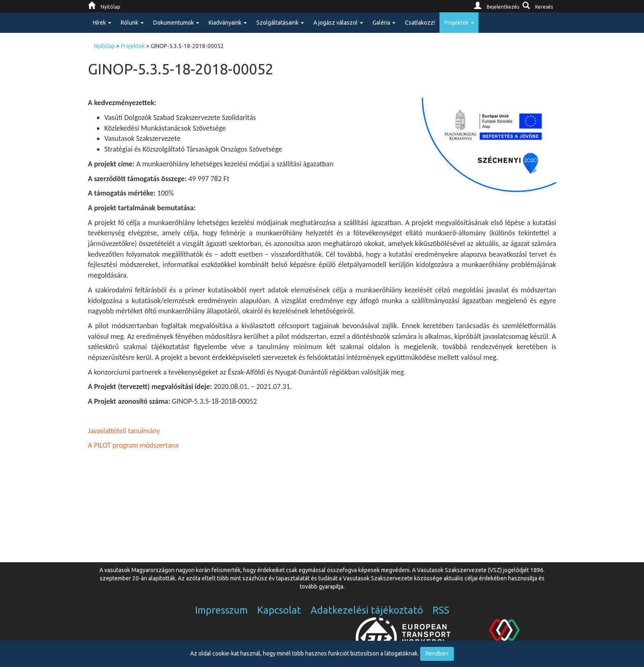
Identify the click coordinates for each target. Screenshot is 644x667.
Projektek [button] (459, 23)
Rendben (437, 653)
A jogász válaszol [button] (338, 23)
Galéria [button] (384, 23)
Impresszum (221, 610)
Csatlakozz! (420, 23)
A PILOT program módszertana (134, 445)
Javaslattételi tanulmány (124, 431)
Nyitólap (105, 46)
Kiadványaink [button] (228, 23)
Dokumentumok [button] (176, 23)
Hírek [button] (102, 23)
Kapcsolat (279, 610)
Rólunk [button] (132, 23)
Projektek (133, 46)
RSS (441, 610)
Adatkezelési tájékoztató (367, 610)
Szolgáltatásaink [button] (280, 23)
